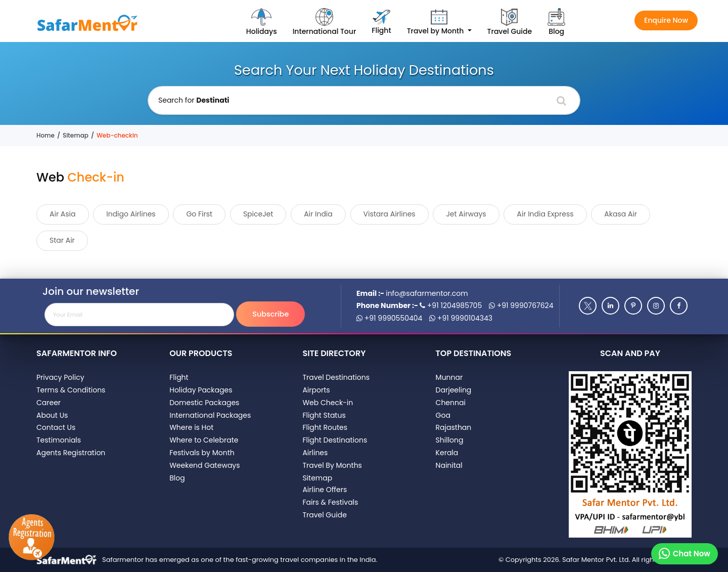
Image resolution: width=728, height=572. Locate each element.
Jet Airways (466, 214)
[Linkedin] (610, 306)
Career (49, 403)
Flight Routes (325, 427)
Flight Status (324, 415)
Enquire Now (666, 20)
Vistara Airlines (390, 214)
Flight (179, 377)
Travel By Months (332, 465)
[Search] (561, 101)
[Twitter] (588, 306)
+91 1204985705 (451, 305)
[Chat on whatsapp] (685, 554)
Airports (316, 390)
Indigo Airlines (131, 214)
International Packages (210, 415)
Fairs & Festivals (330, 502)
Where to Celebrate (204, 440)
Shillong (450, 440)
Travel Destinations (336, 377)
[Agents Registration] (31, 538)
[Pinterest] (633, 306)
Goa (443, 415)
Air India (318, 214)
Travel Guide (324, 515)
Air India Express (545, 214)
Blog (177, 478)
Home (45, 135)
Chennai (451, 403)
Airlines (315, 453)
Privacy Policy (60, 377)
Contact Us (56, 427)
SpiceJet (258, 214)
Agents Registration (71, 453)
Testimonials (59, 440)
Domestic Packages (204, 403)
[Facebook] (679, 306)
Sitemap (76, 135)
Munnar (449, 377)
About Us (52, 415)
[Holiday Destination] (364, 100)
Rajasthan (454, 427)
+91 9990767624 (521, 305)
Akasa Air (621, 214)
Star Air (62, 240)
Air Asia (63, 214)
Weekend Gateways (204, 465)
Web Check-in (328, 403)
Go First (199, 214)
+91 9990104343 (461, 318)
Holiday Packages (201, 390)
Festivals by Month (202, 453)
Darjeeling (454, 390)
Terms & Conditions (71, 390)
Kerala (447, 453)
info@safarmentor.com (427, 293)
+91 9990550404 (389, 318)
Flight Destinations (335, 440)
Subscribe (270, 314)
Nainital (449, 465)
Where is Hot (191, 427)
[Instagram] (656, 306)
